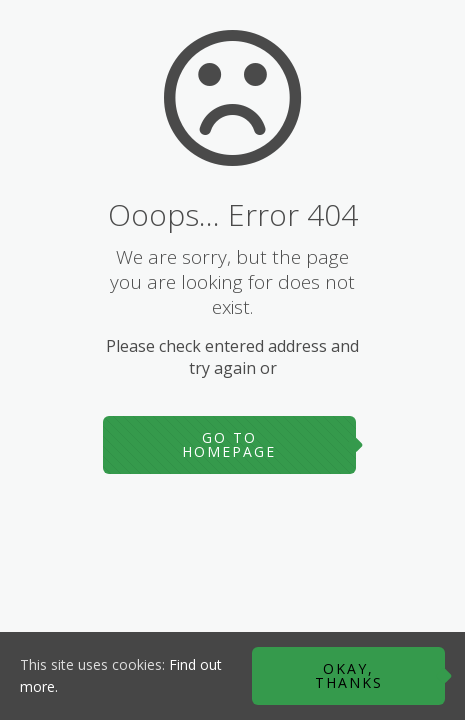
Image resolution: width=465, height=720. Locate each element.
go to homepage (229, 444)
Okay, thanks (349, 675)
